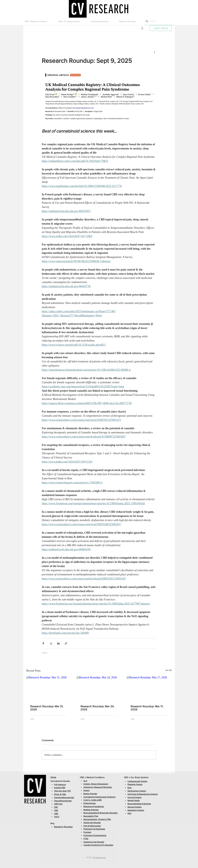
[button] (39, 21)
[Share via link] (66, 643)
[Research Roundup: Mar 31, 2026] (49, 689)
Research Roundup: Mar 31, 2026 (47, 708)
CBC (56, 807)
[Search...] (159, 21)
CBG (56, 810)
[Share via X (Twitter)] (51, 643)
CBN (56, 814)
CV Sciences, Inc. (99, 858)
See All (169, 670)
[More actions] (154, 52)
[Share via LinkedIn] (58, 643)
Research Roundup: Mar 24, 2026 (97, 708)
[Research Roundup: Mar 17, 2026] (149, 689)
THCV (57, 817)
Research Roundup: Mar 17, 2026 (147, 708)
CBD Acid (58, 804)
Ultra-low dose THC (62, 791)
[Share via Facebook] (43, 643)
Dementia (107, 787)
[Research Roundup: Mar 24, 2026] (99, 689)
